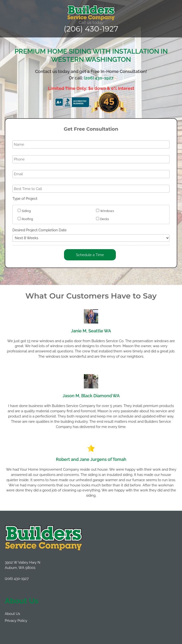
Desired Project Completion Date (40, 230)
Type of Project (25, 198)
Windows (107, 211)
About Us (12, 614)
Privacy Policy (16, 621)
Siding (26, 211)
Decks (104, 219)
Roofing (27, 219)
